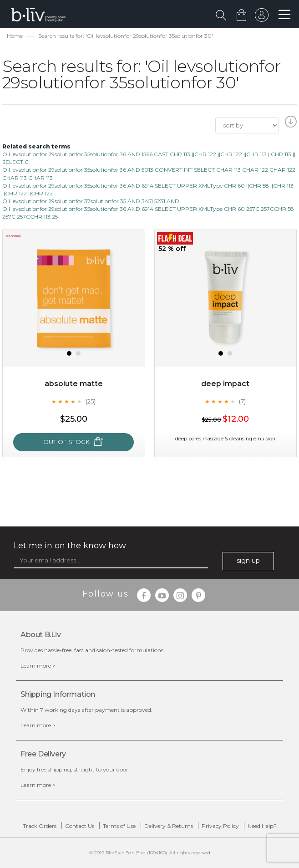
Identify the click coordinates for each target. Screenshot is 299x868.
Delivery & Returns (169, 826)
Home (15, 36)
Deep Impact (225, 384)
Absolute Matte (74, 384)
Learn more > (38, 666)
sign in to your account (261, 17)
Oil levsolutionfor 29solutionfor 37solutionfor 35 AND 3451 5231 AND (91, 201)
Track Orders (40, 826)
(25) (91, 401)
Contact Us (80, 826)
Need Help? (262, 826)
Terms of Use (119, 826)
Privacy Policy (220, 826)
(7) (242, 401)
